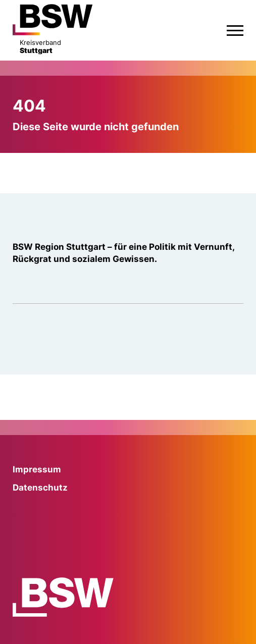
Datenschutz (40, 488)
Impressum (37, 469)
